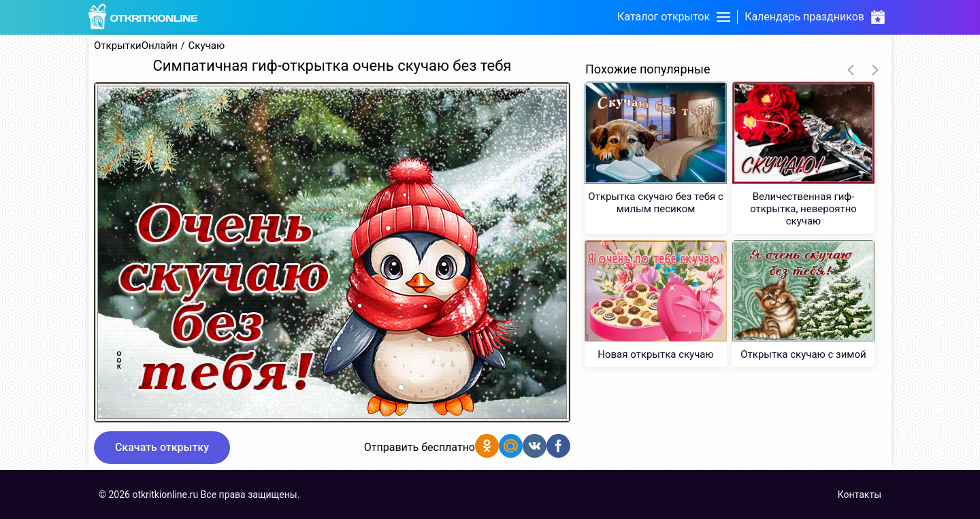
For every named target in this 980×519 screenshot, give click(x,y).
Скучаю (207, 46)
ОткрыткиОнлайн (136, 46)
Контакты (860, 495)
